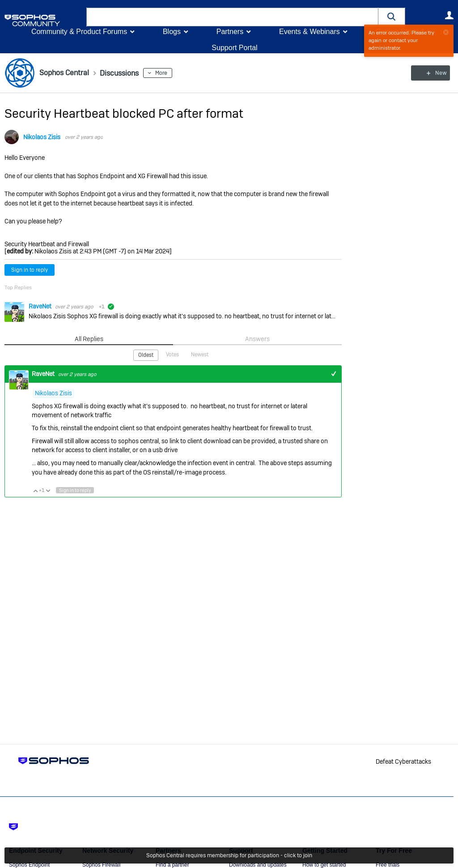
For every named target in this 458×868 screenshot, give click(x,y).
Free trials (388, 865)
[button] (392, 17)
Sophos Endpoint (29, 865)
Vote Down (48, 490)
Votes (172, 355)
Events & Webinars (310, 32)
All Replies (89, 339)
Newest (200, 355)
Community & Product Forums (79, 32)
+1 (333, 374)
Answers (257, 339)
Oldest (146, 355)
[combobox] (232, 17)
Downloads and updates (258, 865)
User (449, 15)
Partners (230, 32)
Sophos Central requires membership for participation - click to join (229, 855)
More (169, 73)
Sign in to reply (30, 270)
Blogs (172, 32)
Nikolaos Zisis (42, 137)
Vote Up (35, 490)
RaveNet (41, 306)
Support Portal (234, 48)
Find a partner (172, 865)
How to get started (324, 865)
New (433, 73)
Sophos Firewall (101, 865)
